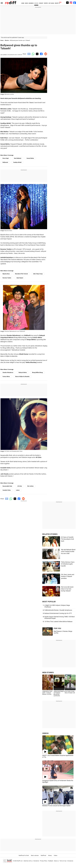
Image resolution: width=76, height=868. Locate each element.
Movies (7, 40)
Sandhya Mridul (17, 162)
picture (43, 462)
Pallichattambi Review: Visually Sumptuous (58, 610)
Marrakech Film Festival (21, 274)
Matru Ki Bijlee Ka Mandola (22, 377)
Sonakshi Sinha (7, 490)
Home (2, 40)
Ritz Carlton (30, 486)
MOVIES (36, 3)
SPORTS (46, 3)
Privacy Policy (44, 861)
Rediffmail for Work (24, 855)
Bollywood (5, 162)
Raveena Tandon (7, 278)
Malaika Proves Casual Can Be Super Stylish (56, 806)
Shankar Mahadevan (8, 373)
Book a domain (35, 855)
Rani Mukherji (18, 158)
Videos (56, 855)
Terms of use (63, 861)
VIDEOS (45, 733)
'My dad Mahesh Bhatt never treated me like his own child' (68, 552)
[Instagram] (71, 3)
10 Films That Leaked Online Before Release (58, 622)
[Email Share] (28, 54)
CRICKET (41, 3)
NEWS (27, 3)
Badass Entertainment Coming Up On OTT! (58, 613)
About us (56, 861)
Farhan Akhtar (6, 377)
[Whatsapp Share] (33, 54)
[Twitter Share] (37, 54)
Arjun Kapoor (20, 278)
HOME (23, 3)
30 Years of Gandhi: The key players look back (67, 539)
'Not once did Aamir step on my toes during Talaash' (67, 589)
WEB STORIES (48, 672)
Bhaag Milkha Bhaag (37, 373)
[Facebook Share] (41, 54)
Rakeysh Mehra (23, 373)
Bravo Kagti (6, 158)
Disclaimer (36, 861)
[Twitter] (67, 3)
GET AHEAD (51, 3)
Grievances (70, 861)
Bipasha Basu (6, 274)
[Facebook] (75, 3)
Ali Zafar (20, 486)
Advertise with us (28, 861)
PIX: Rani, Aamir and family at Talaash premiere (68, 576)
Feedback (51, 861)
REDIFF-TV (58, 3)
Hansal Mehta (30, 158)
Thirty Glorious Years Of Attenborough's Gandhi (68, 564)
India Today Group (38, 274)
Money (50, 855)
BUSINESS (31, 3)
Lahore (18, 490)
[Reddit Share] (45, 54)
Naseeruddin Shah (7, 486)
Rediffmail (43, 855)
